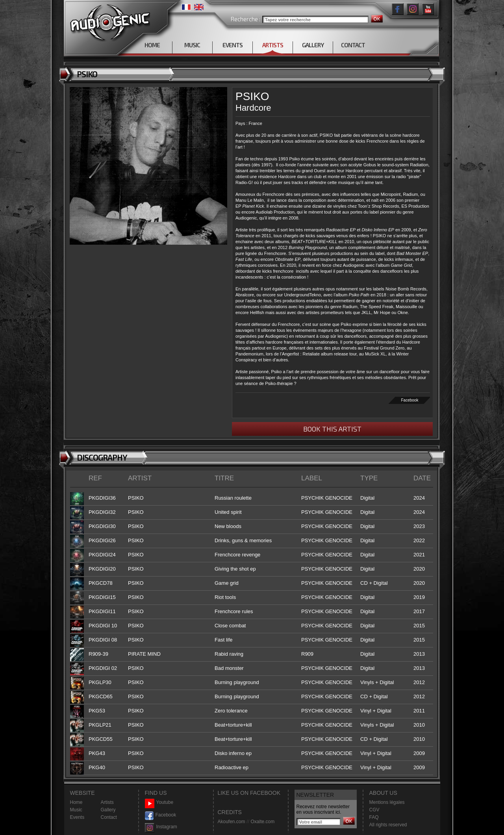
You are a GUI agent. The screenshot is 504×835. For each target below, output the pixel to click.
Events (77, 817)
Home (76, 802)
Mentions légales (387, 802)
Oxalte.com (262, 822)
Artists (107, 802)
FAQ (374, 817)
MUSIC (192, 45)
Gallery (108, 810)
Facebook (410, 400)
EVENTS (233, 45)
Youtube (159, 802)
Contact (109, 817)
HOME (152, 45)
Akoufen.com (232, 822)
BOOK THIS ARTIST (332, 429)
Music (76, 810)
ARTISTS (273, 45)
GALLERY (313, 45)
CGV (374, 810)
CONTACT (353, 45)
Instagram (161, 827)
